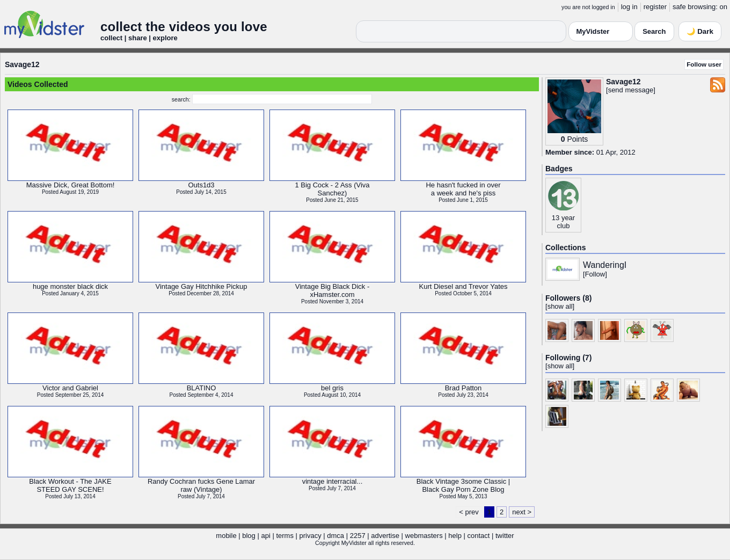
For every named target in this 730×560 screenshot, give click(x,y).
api (265, 536)
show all (560, 306)
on (724, 7)
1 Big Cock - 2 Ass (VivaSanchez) (332, 189)
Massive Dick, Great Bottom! (71, 185)
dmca (335, 536)
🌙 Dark (700, 31)
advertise (385, 536)
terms (285, 536)
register (655, 7)
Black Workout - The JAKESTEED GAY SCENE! (70, 485)
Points (577, 139)
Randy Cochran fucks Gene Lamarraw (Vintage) (201, 485)
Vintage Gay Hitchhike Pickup (201, 286)
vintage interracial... (333, 481)
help (455, 536)
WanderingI (605, 265)
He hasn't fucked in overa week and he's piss (463, 189)
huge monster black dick (70, 286)
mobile (226, 536)
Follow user (704, 64)
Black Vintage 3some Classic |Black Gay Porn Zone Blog (463, 485)
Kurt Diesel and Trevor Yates (463, 286)
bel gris (332, 388)
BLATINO (202, 388)
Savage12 (22, 64)
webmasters (424, 536)
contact (478, 536)
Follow (595, 274)
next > (522, 512)
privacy (311, 536)
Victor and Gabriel (70, 388)
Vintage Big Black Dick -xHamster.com (333, 290)
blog (249, 536)
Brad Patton (463, 388)
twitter (505, 536)
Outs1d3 (201, 185)
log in (629, 7)
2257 (358, 536)
